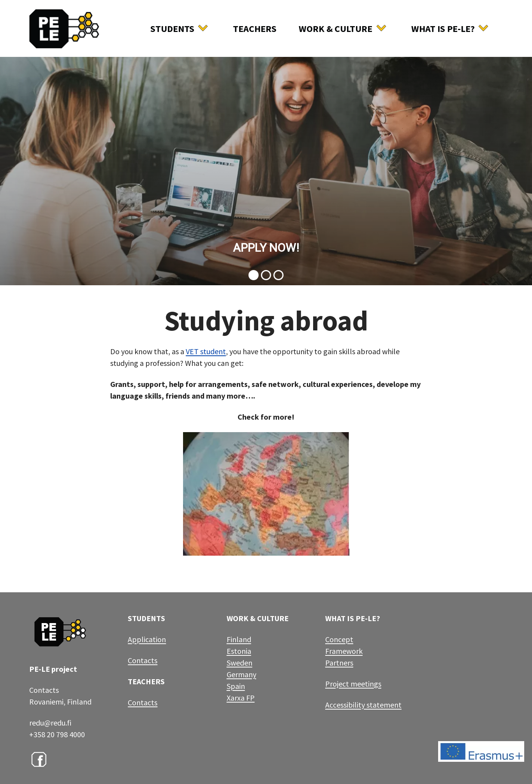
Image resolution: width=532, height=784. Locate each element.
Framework (344, 651)
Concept (339, 639)
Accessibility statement (363, 705)
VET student (206, 351)
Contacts (143, 660)
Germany (241, 674)
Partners (339, 663)
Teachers (255, 29)
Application (147, 639)
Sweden (240, 663)
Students (172, 29)
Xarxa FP (241, 698)
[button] (266, 171)
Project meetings (353, 684)
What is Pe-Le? (443, 29)
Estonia (239, 651)
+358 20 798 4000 (57, 734)
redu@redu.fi (50, 723)
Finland (239, 639)
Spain (236, 686)
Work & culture (336, 29)
